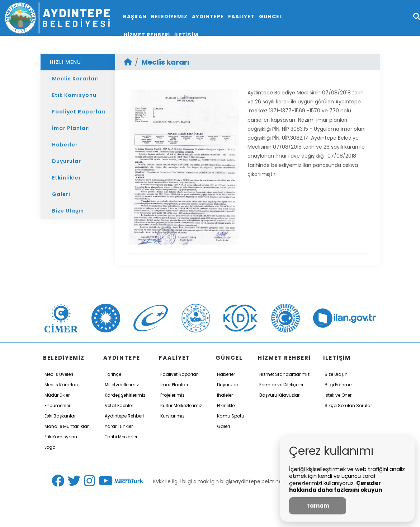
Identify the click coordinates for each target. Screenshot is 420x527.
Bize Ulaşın (68, 211)
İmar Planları (71, 128)
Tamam (318, 506)
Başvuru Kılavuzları (280, 395)
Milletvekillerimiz (122, 385)
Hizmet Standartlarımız (284, 374)
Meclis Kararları (75, 79)
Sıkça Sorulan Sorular (348, 405)
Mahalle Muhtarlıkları (67, 426)
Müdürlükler (57, 395)
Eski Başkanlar (60, 416)
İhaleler (225, 395)
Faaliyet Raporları (79, 112)
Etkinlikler (67, 178)
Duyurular (67, 161)
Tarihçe (113, 374)
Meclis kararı (165, 62)
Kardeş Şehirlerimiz (125, 395)
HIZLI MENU (65, 62)
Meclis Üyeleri (59, 374)
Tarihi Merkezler (121, 437)
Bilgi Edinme (338, 385)
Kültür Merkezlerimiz (181, 405)
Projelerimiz (172, 395)
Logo (50, 447)
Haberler (65, 145)
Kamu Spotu (231, 416)
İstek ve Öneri (339, 395)
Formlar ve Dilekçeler (281, 385)
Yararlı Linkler (119, 426)
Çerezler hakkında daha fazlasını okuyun (336, 487)
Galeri (61, 194)
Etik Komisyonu (74, 95)
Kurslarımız (172, 416)
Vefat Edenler (119, 405)
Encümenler (57, 405)
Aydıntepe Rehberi (124, 416)
